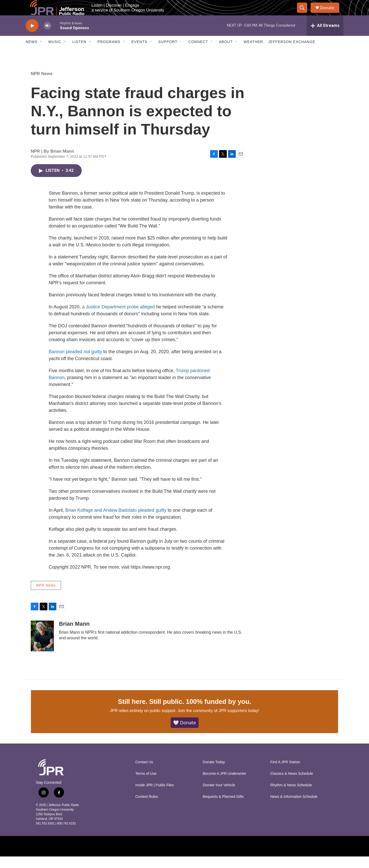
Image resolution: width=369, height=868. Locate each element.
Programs (109, 53)
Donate (330, 13)
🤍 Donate (185, 734)
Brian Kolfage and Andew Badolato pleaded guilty (116, 522)
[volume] (47, 37)
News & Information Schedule (294, 808)
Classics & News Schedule (292, 785)
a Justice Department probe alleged (119, 318)
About (226, 53)
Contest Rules (147, 808)
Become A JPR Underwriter (224, 785)
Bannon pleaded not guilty (75, 363)
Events (139, 53)
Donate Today (214, 774)
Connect (198, 53)
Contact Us (144, 774)
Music (55, 53)
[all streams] (325, 37)
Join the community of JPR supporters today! (218, 722)
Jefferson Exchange (292, 53)
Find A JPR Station (285, 774)
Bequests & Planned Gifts (223, 808)
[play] (32, 37)
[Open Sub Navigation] (41, 53)
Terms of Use (146, 785)
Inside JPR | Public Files (155, 797)
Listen (79, 53)
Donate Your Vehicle (219, 797)
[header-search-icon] (304, 14)
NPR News (42, 85)
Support (168, 53)
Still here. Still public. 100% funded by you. (184, 713)
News (32, 53)
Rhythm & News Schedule (291, 797)
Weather (253, 53)
